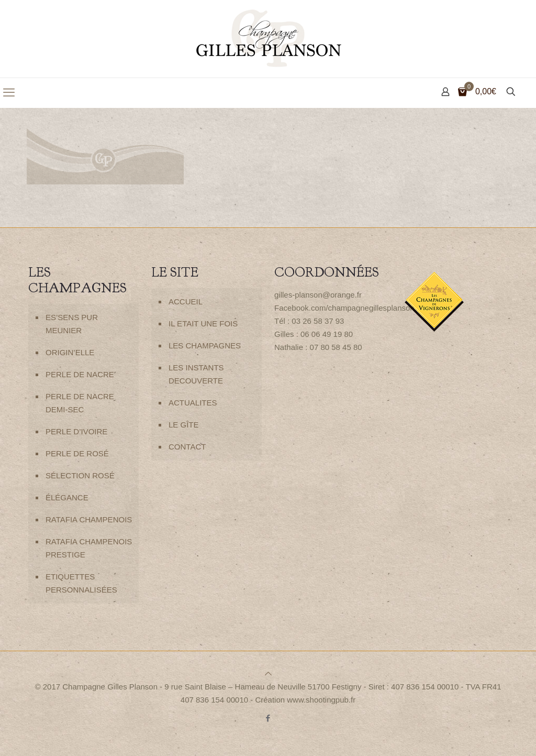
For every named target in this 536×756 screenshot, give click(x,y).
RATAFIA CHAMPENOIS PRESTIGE (89, 548)
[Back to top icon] (268, 673)
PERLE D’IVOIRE (76, 431)
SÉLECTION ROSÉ (80, 475)
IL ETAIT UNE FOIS (203, 324)
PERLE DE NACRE (80, 374)
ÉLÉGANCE (67, 497)
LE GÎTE (184, 425)
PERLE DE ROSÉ (77, 453)
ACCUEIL (186, 302)
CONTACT (187, 447)
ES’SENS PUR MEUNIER (72, 324)
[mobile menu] (9, 93)
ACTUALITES (193, 403)
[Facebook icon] (268, 718)
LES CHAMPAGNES (205, 346)
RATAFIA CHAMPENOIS (89, 519)
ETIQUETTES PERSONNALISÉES (81, 583)
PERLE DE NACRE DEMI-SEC (80, 403)
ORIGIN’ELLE (70, 352)
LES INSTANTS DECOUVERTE (196, 374)
